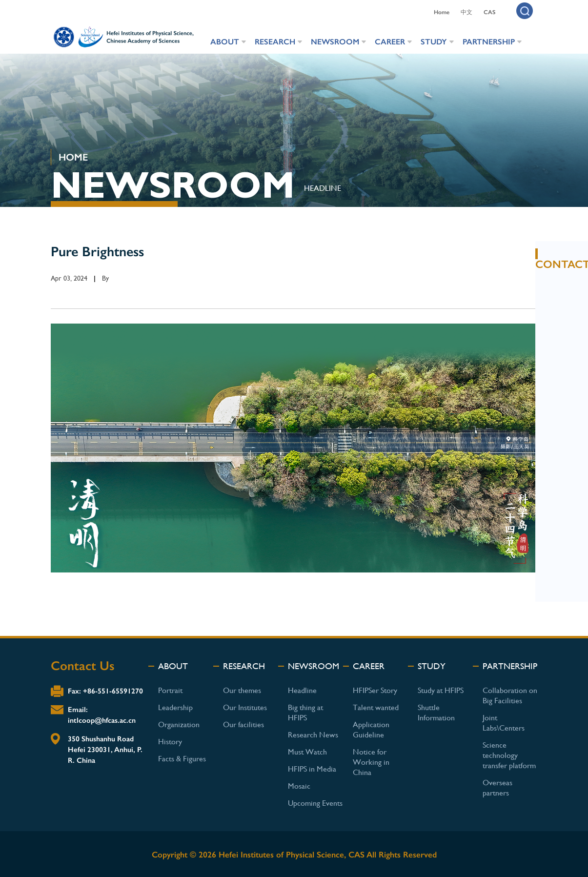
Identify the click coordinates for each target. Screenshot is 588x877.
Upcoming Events (315, 803)
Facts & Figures (182, 759)
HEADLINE (323, 188)
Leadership (175, 707)
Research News (313, 735)
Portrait (170, 690)
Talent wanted (376, 707)
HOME (73, 157)
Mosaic (299, 786)
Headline (302, 690)
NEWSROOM (335, 42)
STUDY (434, 42)
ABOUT (225, 42)
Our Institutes (245, 707)
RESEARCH (275, 42)
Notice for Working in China (371, 762)
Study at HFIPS (441, 690)
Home (442, 12)
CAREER (390, 42)
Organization (179, 724)
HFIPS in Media (312, 769)
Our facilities (243, 724)
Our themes (242, 690)
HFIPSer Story (375, 690)
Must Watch (307, 752)
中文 (466, 12)
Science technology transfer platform (509, 755)
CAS (489, 12)
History (170, 742)
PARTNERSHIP (489, 42)
